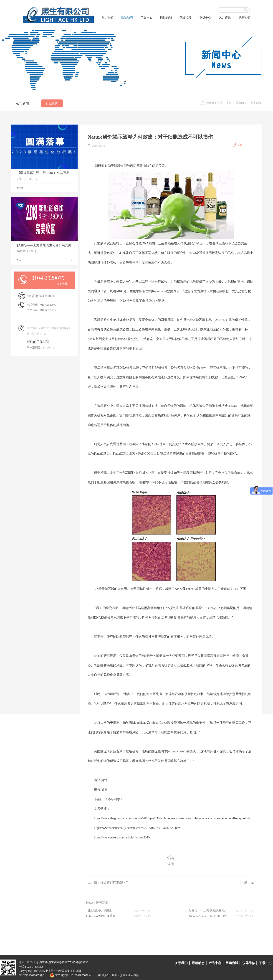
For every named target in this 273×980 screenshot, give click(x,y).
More (20, 188)
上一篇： (108, 882)
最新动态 (241, 103)
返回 (171, 864)
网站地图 (102, 975)
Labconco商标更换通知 (101, 916)
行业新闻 (256, 103)
